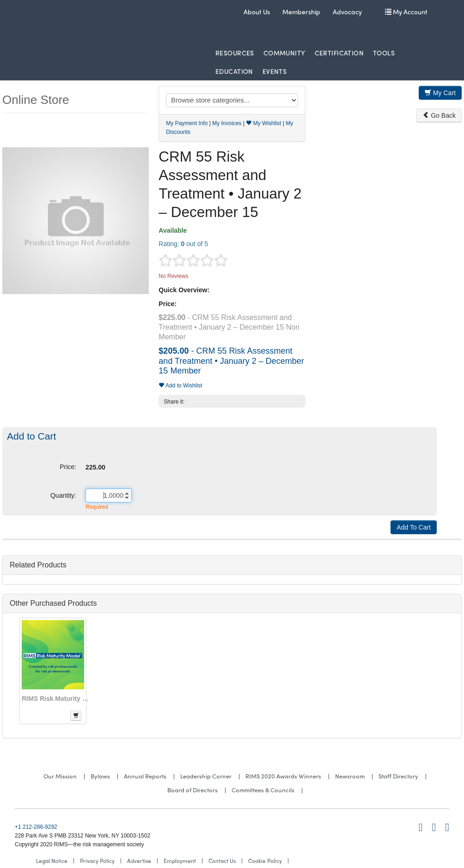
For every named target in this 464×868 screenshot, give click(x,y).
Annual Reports (145, 776)
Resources (235, 53)
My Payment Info (187, 123)
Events (275, 71)
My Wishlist (263, 123)
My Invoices (227, 123)
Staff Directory (398, 776)
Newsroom (350, 776)
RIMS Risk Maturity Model (56, 699)
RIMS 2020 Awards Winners (283, 776)
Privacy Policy (97, 861)
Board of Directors (192, 790)
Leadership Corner (206, 776)
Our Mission (60, 776)
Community (284, 53)
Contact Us (222, 861)
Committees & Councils (263, 790)
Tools (384, 53)
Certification (339, 53)
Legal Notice (52, 861)
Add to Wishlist (180, 386)
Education (234, 71)
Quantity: (63, 495)
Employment (180, 861)
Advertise (139, 861)
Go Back (439, 115)
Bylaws (100, 776)
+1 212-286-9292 (36, 827)
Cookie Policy (265, 861)
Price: (68, 467)
